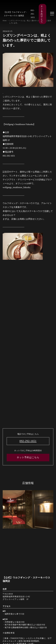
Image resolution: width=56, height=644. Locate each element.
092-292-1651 (33, 14)
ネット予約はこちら (42, 14)
